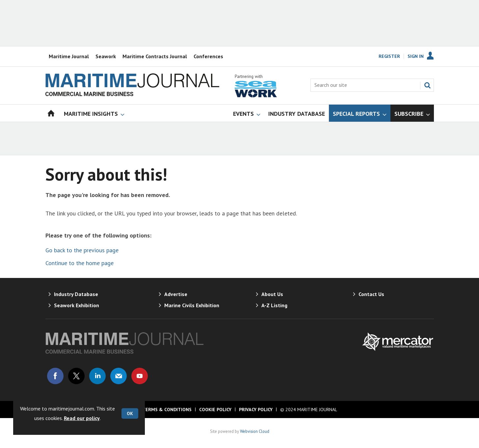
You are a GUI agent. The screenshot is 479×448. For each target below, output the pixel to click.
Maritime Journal (69, 56)
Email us (119, 376)
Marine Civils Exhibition (192, 305)
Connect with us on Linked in (97, 376)
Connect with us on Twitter (76, 376)
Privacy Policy (256, 410)
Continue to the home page (80, 263)
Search (427, 85)
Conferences (208, 56)
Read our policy (82, 418)
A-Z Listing (274, 305)
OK (130, 413)
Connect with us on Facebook (55, 376)
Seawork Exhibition (77, 305)
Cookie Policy (215, 410)
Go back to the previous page (82, 250)
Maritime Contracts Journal (155, 56)
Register (389, 56)
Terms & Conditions (167, 410)
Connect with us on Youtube (140, 376)
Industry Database (76, 294)
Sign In (416, 56)
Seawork (106, 56)
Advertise (176, 294)
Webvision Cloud (255, 431)
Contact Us (371, 294)
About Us (272, 294)
